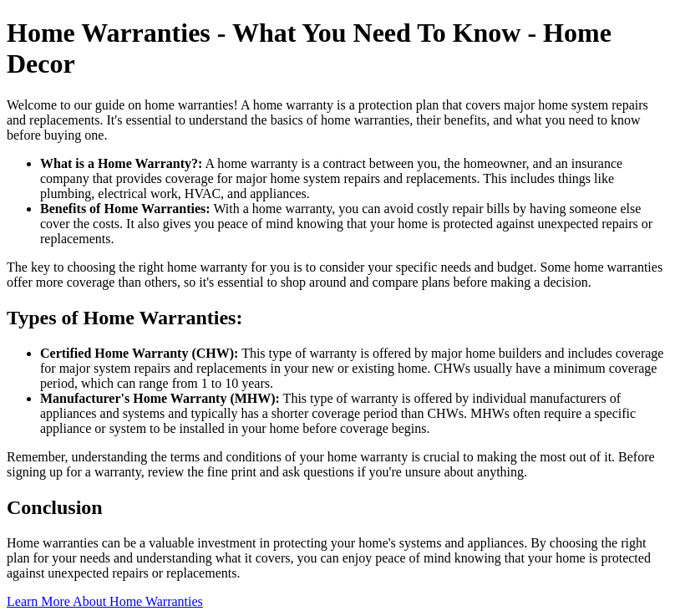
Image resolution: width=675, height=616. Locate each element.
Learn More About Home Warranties (105, 601)
